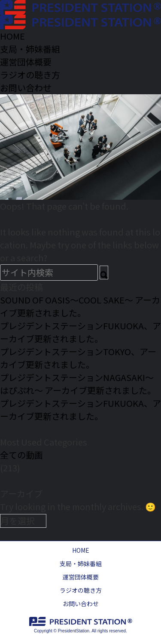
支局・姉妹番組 (81, 563)
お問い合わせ (81, 604)
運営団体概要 (81, 577)
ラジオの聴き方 (81, 590)
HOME (81, 550)
